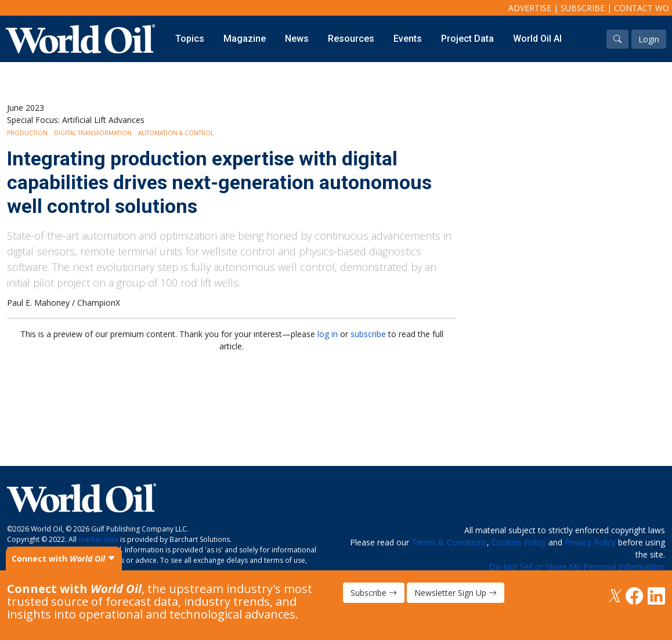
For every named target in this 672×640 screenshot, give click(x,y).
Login (649, 39)
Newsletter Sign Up (456, 593)
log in (328, 334)
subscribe (368, 334)
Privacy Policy (590, 542)
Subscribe (583, 8)
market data (98, 539)
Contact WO (642, 8)
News (297, 39)
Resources (351, 39)
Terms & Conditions (449, 542)
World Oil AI (537, 39)
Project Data (467, 39)
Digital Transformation (93, 133)
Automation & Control (176, 133)
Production (27, 133)
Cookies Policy (519, 542)
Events (408, 39)
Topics (190, 39)
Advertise (530, 8)
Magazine (245, 39)
